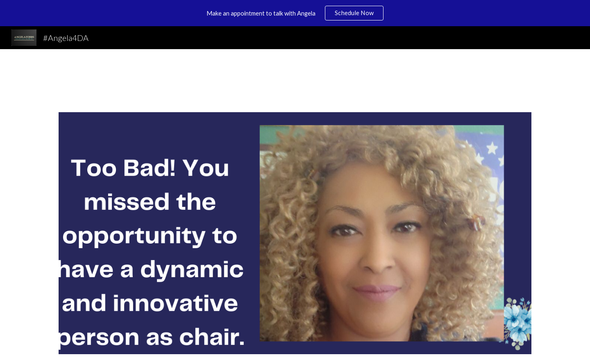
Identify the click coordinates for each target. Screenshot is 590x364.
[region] (295, 13)
